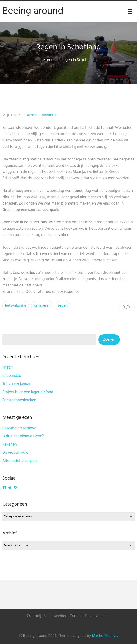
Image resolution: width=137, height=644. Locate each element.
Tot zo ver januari (17, 384)
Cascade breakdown (19, 428)
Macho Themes (104, 636)
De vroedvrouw (15, 453)
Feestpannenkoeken (19, 400)
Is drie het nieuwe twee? (23, 436)
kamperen (42, 306)
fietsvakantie (16, 306)
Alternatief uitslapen (20, 461)
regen (63, 306)
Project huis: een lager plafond (28, 392)
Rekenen (10, 444)
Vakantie (49, 115)
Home (48, 60)
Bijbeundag (12, 376)
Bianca (31, 115)
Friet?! (7, 368)
